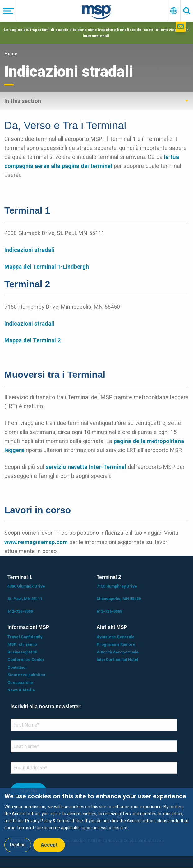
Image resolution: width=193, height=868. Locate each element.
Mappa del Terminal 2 (32, 340)
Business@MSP (23, 652)
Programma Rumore (116, 644)
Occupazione (20, 683)
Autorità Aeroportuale (118, 652)
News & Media (21, 690)
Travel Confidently (25, 637)
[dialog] (96, 822)
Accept (49, 845)
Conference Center (26, 660)
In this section (23, 101)
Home (11, 54)
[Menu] (9, 11)
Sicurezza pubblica (26, 675)
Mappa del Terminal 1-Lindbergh (47, 267)
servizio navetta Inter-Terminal (86, 467)
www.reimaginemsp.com (36, 542)
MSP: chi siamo (22, 644)
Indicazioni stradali (29, 250)
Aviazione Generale (116, 637)
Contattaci (17, 667)
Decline (18, 845)
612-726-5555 (20, 611)
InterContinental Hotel (117, 660)
